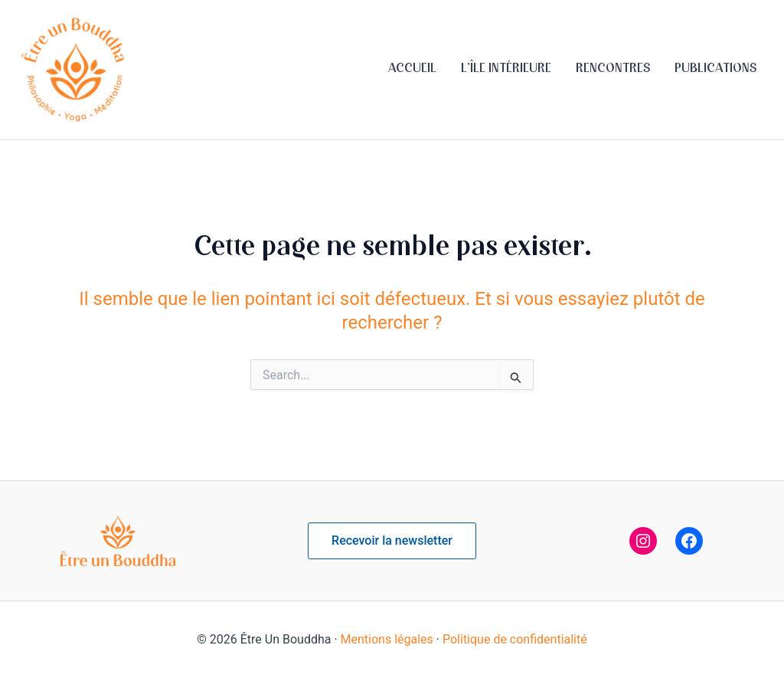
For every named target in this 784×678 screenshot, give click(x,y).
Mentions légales (387, 639)
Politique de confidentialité (515, 639)
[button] (392, 541)
